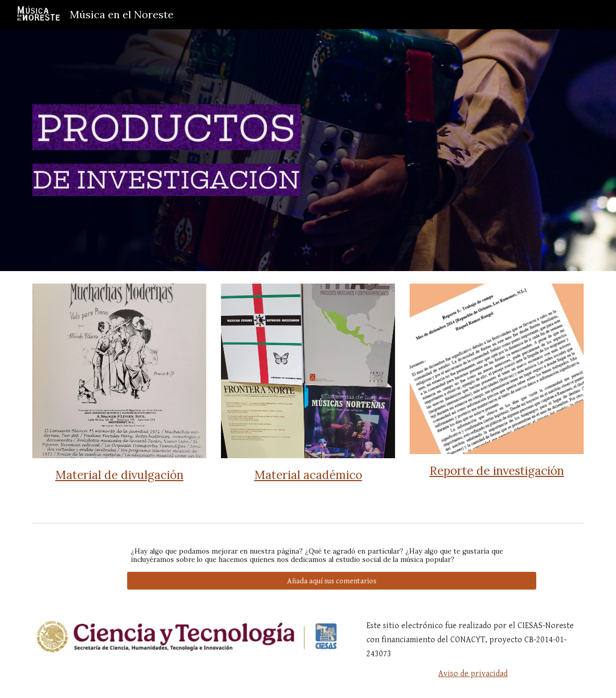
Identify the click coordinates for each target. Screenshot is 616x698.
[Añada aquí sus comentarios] (332, 581)
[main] (120, 475)
